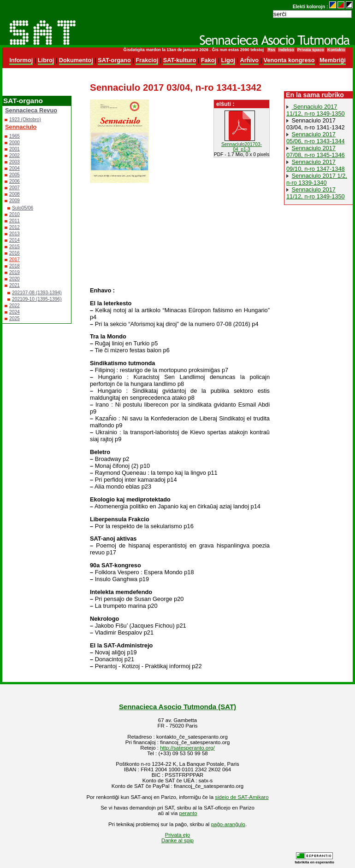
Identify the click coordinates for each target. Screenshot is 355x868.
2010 (15, 214)
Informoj (21, 60)
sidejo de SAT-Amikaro (242, 797)
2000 (15, 143)
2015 (15, 247)
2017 (15, 259)
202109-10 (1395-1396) (37, 299)
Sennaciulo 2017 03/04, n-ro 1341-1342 (316, 124)
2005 (15, 175)
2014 (15, 240)
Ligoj (228, 60)
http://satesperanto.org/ (187, 748)
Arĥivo (250, 60)
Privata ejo (177, 835)
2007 (15, 188)
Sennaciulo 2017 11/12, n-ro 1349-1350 (316, 110)
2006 (15, 181)
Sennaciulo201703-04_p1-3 (242, 147)
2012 (15, 227)
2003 (15, 162)
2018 (15, 266)
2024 (15, 312)
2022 (15, 306)
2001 (15, 149)
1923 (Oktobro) (25, 119)
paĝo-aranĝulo (228, 824)
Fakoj (209, 60)
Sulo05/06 (23, 208)
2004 (15, 168)
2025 (15, 318)
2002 (15, 155)
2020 (15, 279)
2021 (15, 285)
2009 (15, 201)
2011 (15, 221)
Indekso (286, 50)
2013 (15, 234)
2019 (15, 272)
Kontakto (336, 50)
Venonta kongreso (289, 60)
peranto (188, 813)
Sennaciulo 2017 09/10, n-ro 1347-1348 (316, 165)
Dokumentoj (76, 60)
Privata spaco (311, 50)
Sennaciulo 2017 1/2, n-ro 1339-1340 (317, 179)
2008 (15, 194)
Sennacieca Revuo (31, 110)
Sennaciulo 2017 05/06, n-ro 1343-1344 (316, 138)
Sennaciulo (21, 127)
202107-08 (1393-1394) (37, 293)
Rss (271, 50)
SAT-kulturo (180, 60)
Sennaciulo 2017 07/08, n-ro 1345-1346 (316, 151)
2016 (15, 253)
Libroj (46, 60)
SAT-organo (114, 60)
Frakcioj (147, 60)
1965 (15, 136)
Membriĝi (333, 60)
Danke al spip (177, 840)
